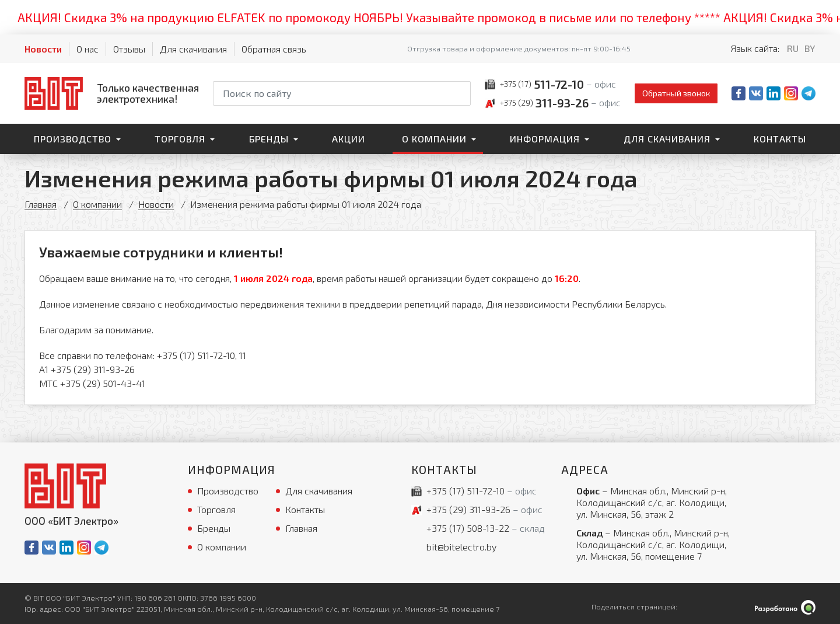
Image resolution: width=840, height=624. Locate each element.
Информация (545, 139)
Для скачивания (193, 49)
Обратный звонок (676, 93)
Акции (349, 139)
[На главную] (112, 93)
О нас (87, 49)
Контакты (780, 139)
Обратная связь (274, 49)
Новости (43, 49)
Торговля (180, 139)
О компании (434, 139)
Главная (41, 204)
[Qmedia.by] (785, 607)
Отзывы (129, 49)
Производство (73, 139)
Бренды (269, 139)
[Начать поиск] (461, 93)
